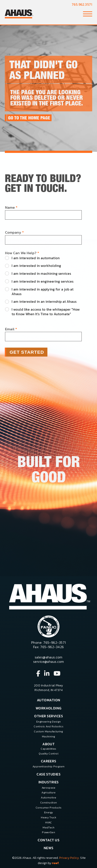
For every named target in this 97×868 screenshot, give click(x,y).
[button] (88, 14)
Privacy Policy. (69, 858)
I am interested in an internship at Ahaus (44, 302)
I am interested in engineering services (42, 281)
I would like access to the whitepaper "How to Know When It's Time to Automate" (46, 312)
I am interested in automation (36, 258)
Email (11, 329)
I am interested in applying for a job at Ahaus (42, 292)
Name (11, 207)
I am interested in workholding (36, 266)
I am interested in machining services (41, 274)
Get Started (27, 352)
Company (14, 232)
